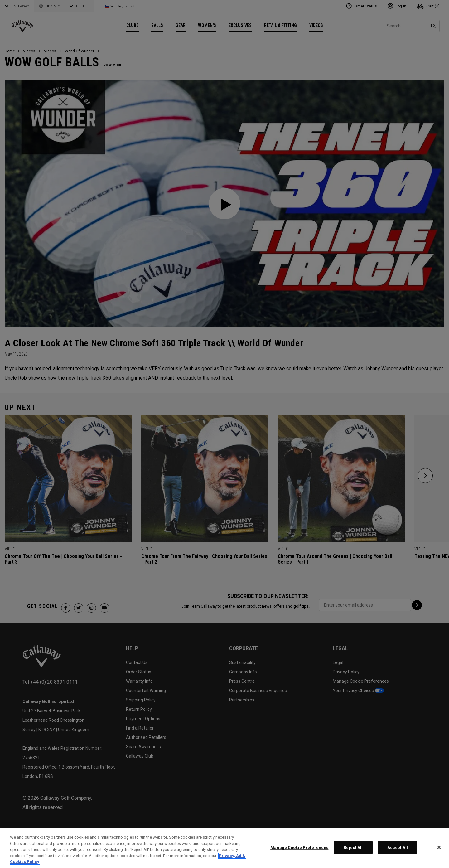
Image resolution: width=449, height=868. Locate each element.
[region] (224, 848)
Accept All (398, 848)
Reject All (353, 848)
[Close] (439, 847)
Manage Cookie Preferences (299, 848)
